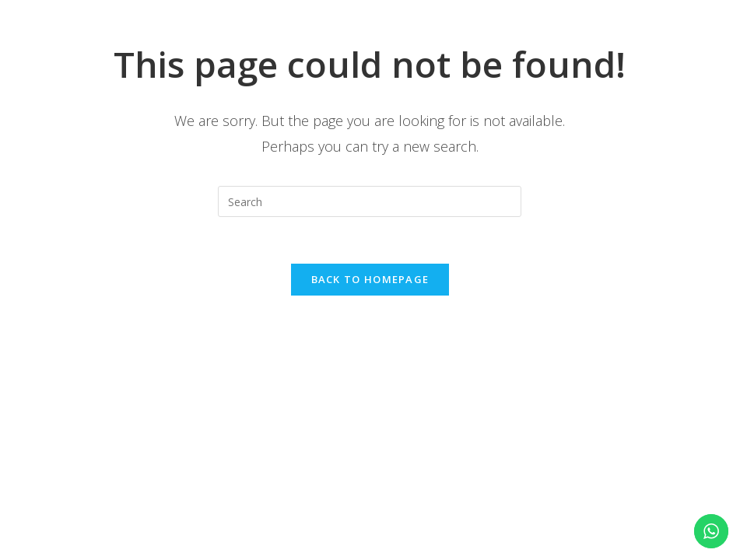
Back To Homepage (370, 279)
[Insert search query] (370, 201)
